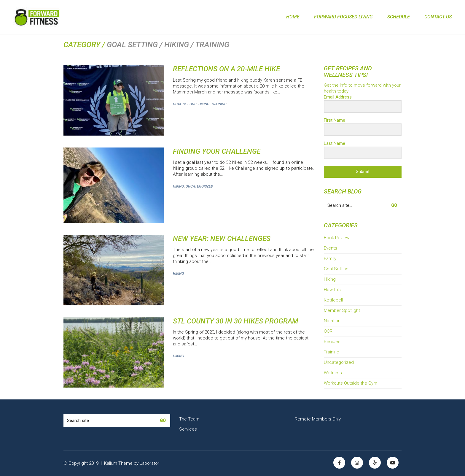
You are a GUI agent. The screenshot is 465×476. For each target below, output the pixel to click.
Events (331, 248)
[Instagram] (357, 463)
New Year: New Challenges (222, 239)
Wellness (333, 373)
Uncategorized (199, 186)
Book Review (337, 238)
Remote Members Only (318, 419)
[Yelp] (375, 463)
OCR (328, 331)
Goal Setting (185, 104)
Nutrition (332, 321)
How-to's (332, 290)
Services (188, 429)
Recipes (332, 342)
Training (219, 104)
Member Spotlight (342, 310)
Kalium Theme (118, 463)
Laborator (149, 463)
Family (330, 258)
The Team (189, 419)
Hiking (204, 104)
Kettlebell (333, 300)
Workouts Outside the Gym (351, 383)
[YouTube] (393, 463)
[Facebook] (339, 463)
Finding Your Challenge (217, 151)
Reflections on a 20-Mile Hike (226, 69)
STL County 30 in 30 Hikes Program (235, 321)
